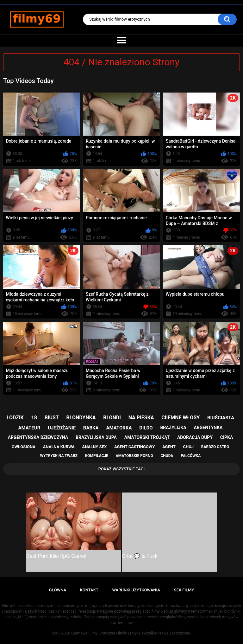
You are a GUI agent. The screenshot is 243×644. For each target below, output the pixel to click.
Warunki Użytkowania (136, 590)
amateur (29, 428)
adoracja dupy (195, 437)
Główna (58, 590)
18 (34, 418)
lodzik (15, 418)
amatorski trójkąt (147, 437)
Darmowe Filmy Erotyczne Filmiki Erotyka (106, 633)
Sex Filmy (184, 590)
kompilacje (97, 456)
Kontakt (89, 590)
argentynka (208, 428)
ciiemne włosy (181, 418)
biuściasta (221, 418)
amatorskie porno (134, 456)
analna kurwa (59, 447)
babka (91, 428)
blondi (112, 418)
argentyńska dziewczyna (38, 437)
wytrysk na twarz (59, 456)
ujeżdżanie (62, 428)
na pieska (141, 418)
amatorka (119, 428)
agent (169, 447)
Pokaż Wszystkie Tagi (122, 469)
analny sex (95, 447)
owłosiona (24, 447)
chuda (167, 456)
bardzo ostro (215, 447)
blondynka (81, 418)
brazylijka (173, 428)
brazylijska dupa (96, 437)
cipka (227, 437)
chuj (189, 447)
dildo (146, 428)
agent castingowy (134, 447)
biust (52, 418)
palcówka (191, 456)
